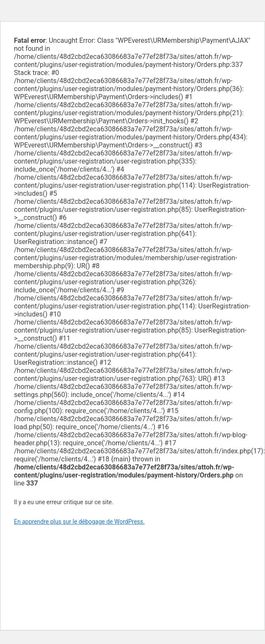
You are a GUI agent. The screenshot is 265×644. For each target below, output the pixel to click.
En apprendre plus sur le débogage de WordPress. (79, 522)
